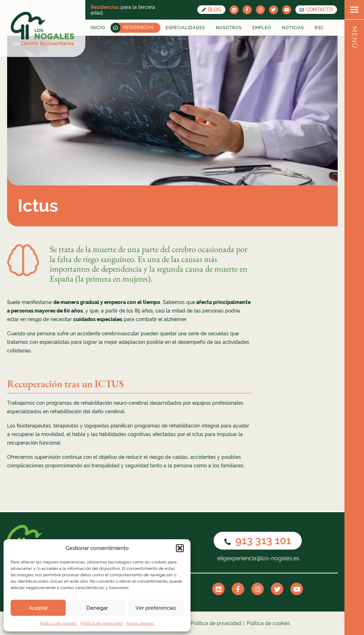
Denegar (97, 608)
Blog (211, 10)
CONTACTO (316, 10)
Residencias (138, 27)
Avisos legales (140, 623)
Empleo (262, 28)
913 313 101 (258, 540)
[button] (180, 548)
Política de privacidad (101, 623)
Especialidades (185, 28)
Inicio (98, 28)
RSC (319, 28)
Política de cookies (58, 623)
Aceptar (38, 608)
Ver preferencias (156, 608)
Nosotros (229, 28)
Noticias (293, 28)
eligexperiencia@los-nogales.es (258, 558)
